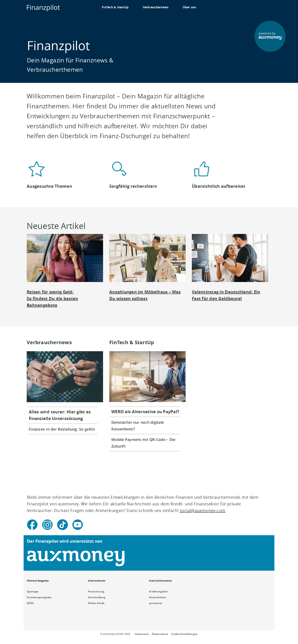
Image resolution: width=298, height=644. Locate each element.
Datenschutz (160, 634)
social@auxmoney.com (203, 510)
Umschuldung (97, 597)
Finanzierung (96, 591)
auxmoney (156, 603)
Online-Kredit (96, 603)
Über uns (189, 7)
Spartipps (33, 591)
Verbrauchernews (156, 7)
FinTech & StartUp (115, 7)
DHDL (31, 603)
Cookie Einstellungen (184, 634)
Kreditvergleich (158, 591)
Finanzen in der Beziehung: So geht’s (62, 429)
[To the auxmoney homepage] (43, 8)
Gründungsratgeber (39, 597)
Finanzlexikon (158, 597)
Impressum (142, 634)
